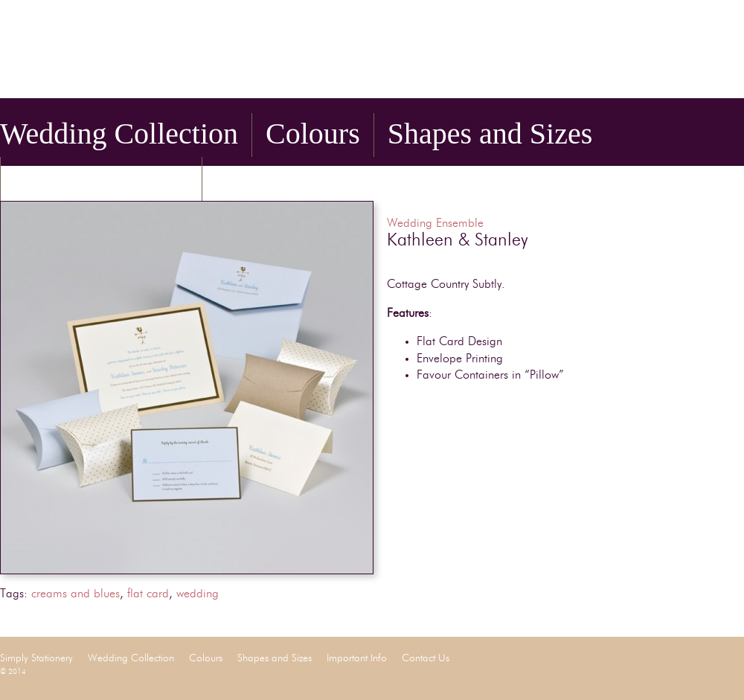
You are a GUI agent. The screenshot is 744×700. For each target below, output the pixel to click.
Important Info (101, 177)
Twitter (714, 77)
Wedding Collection (119, 134)
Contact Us (282, 177)
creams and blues (76, 594)
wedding (198, 594)
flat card (148, 594)
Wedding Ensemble (435, 224)
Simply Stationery (186, 54)
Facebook (693, 77)
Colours (313, 134)
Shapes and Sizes (490, 134)
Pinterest (735, 77)
